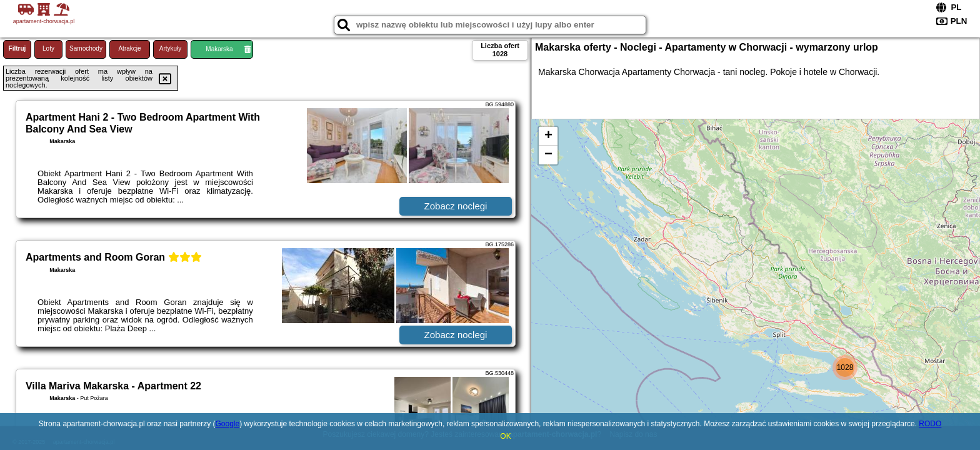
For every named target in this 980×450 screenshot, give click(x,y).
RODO (930, 424)
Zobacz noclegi (456, 206)
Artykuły (171, 48)
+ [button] (548, 136)
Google (227, 424)
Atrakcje (129, 48)
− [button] (548, 155)
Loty (48, 48)
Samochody (86, 48)
